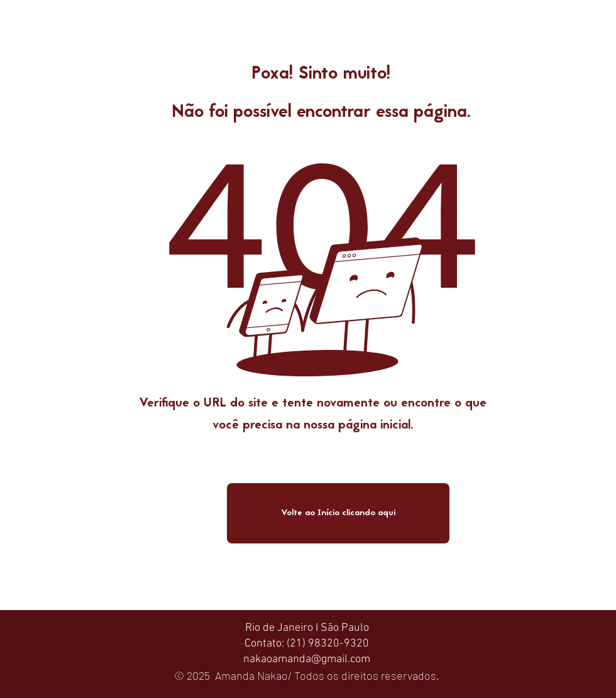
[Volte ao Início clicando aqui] (338, 513)
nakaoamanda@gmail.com (307, 659)
